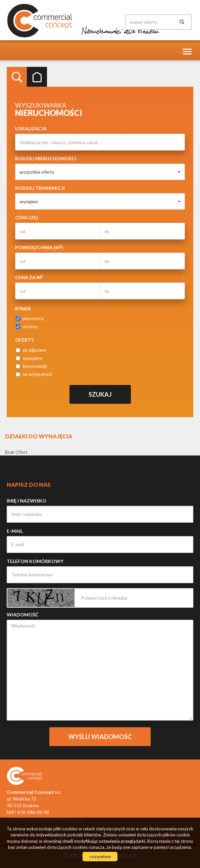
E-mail (15, 531)
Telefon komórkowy (35, 561)
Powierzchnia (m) (39, 247)
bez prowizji (31, 366)
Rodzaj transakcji (40, 188)
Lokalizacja (31, 128)
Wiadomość (22, 615)
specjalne (29, 358)
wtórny (27, 326)
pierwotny (30, 318)
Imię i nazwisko (27, 501)
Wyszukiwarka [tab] (17, 77)
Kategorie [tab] (37, 77)
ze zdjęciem (31, 350)
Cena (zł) (27, 218)
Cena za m (29, 277)
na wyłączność (34, 374)
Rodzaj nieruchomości (46, 158)
